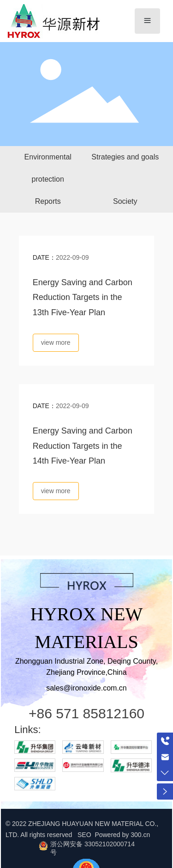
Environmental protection (48, 168)
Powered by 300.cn (122, 835)
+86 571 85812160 (86, 713)
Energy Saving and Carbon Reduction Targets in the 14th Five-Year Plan (83, 446)
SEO (85, 835)
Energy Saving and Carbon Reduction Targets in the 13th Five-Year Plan (83, 297)
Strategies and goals (125, 157)
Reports (48, 201)
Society (125, 201)
